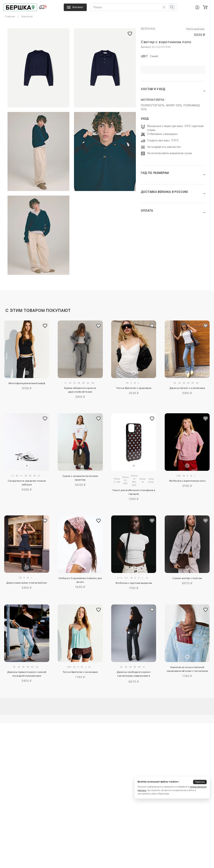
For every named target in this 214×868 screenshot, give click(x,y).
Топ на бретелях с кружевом (134, 388)
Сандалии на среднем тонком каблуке (27, 483)
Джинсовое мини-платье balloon (27, 583)
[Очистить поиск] (164, 7)
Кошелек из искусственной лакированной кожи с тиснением (187, 669)
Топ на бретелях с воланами (80, 672)
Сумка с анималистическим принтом (80, 478)
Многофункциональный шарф (27, 383)
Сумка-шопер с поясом (187, 578)
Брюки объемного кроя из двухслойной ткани (80, 390)
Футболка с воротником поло (187, 481)
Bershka (148, 29)
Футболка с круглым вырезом (134, 583)
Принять (200, 782)
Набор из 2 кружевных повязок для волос (80, 580)
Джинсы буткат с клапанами (187, 388)
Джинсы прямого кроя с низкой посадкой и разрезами (27, 674)
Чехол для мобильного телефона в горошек (134, 492)
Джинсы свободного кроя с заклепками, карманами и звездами (134, 675)
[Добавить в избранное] (45, 326)
